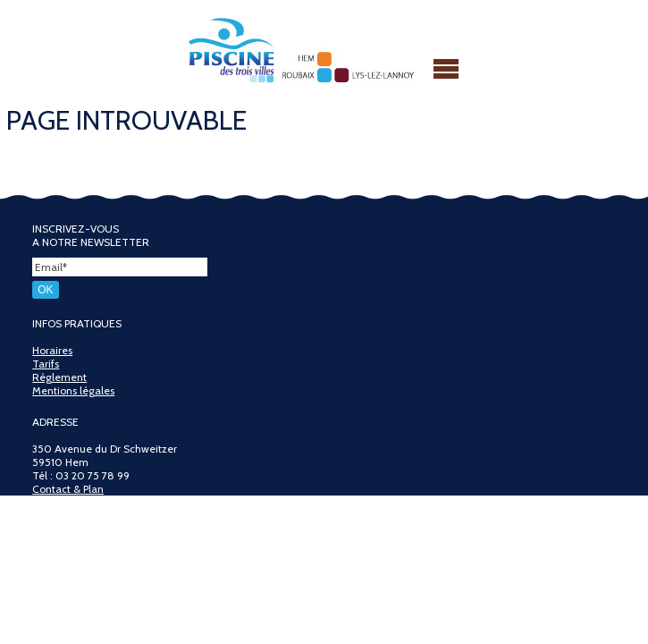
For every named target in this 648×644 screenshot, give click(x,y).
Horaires (52, 350)
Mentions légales (73, 390)
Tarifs (46, 364)
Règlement (59, 377)
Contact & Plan (68, 489)
